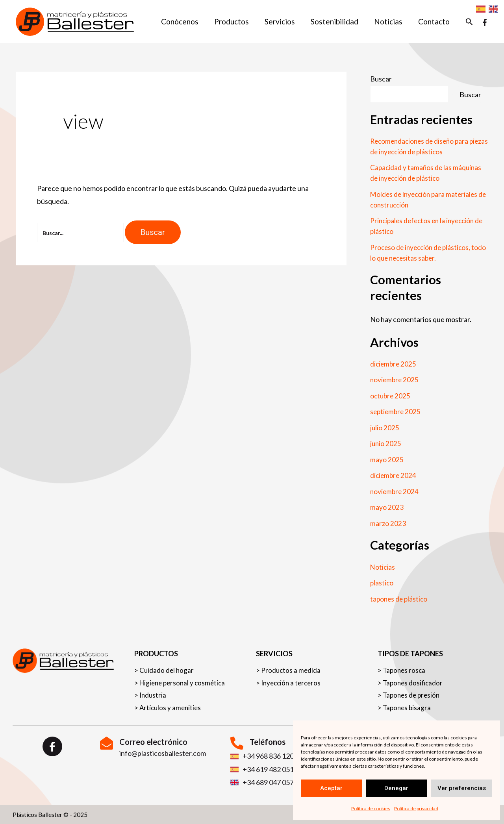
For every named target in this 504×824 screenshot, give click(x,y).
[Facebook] (485, 22)
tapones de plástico (400, 599)
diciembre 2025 (394, 364)
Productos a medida (291, 668)
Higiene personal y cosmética (184, 681)
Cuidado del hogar (167, 668)
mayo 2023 (387, 507)
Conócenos (184, 21)
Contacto (434, 21)
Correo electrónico (153, 742)
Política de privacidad (416, 808)
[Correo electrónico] (107, 743)
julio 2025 (385, 428)
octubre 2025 (391, 396)
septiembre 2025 (396, 411)
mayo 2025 (387, 459)
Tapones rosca (405, 668)
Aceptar (331, 788)
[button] (469, 22)
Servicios (283, 21)
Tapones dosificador (414, 681)
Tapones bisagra (408, 708)
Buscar (381, 79)
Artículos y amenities (171, 708)
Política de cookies (371, 808)
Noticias (389, 21)
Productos (235, 21)
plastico (382, 583)
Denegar (396, 788)
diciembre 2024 (394, 475)
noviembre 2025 (395, 380)
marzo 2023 (388, 523)
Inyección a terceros (292, 681)
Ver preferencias (462, 788)
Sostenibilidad (336, 21)
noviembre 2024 (395, 491)
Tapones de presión (413, 694)
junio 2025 (386, 443)
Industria (153, 694)
